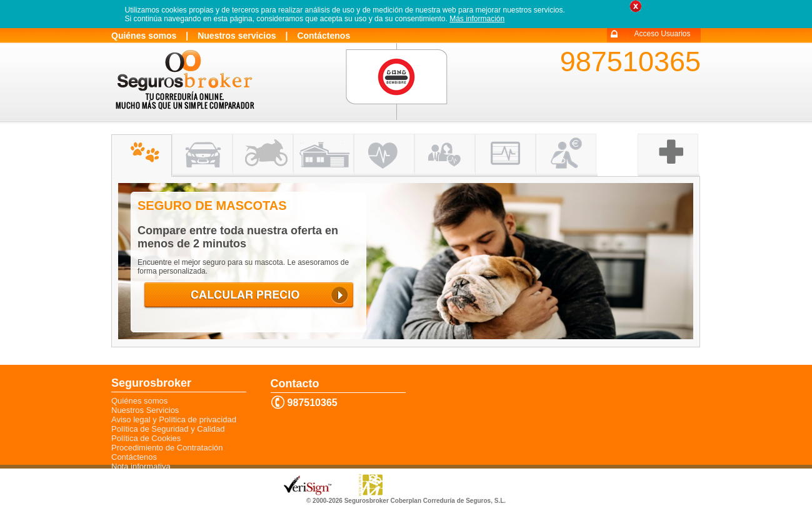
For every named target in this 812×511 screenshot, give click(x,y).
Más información (477, 19)
